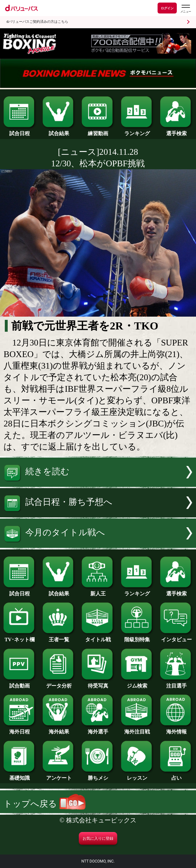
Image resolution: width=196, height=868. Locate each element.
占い (176, 776)
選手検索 (176, 131)
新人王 (98, 591)
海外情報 (176, 729)
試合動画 (20, 683)
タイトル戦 (98, 637)
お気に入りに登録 (98, 838)
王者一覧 (59, 637)
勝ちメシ (98, 776)
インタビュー (176, 637)
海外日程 (20, 729)
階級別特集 (137, 637)
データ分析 (59, 683)
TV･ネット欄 (20, 637)
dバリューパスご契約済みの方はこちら (37, 22)
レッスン (137, 776)
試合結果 (59, 131)
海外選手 (98, 729)
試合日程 (20, 131)
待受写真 (98, 683)
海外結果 (59, 729)
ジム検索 (137, 683)
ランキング (137, 131)
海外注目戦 (137, 729)
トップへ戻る (44, 804)
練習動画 (98, 131)
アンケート (59, 776)
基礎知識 (20, 776)
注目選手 (176, 683)
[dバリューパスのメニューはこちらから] (185, 9)
